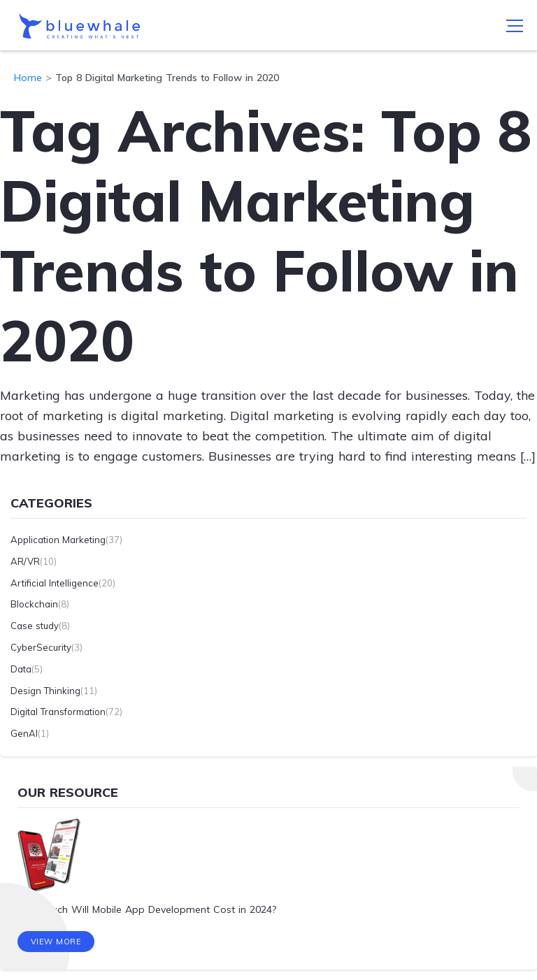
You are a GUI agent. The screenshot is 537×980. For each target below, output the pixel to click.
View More (56, 942)
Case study (35, 626)
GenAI (24, 733)
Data (21, 669)
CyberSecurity (41, 647)
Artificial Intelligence (55, 583)
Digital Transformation (58, 712)
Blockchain (34, 604)
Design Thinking (45, 691)
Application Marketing (58, 540)
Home (28, 78)
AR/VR (25, 561)
